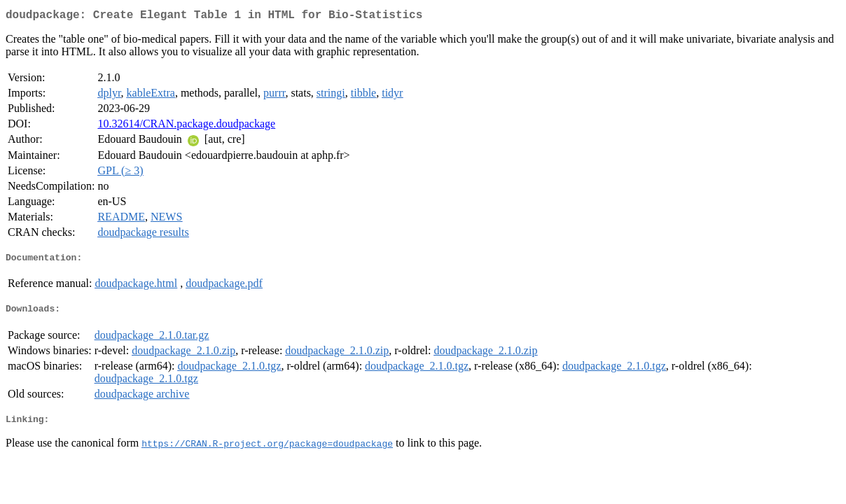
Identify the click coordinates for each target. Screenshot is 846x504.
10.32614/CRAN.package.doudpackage (186, 126)
